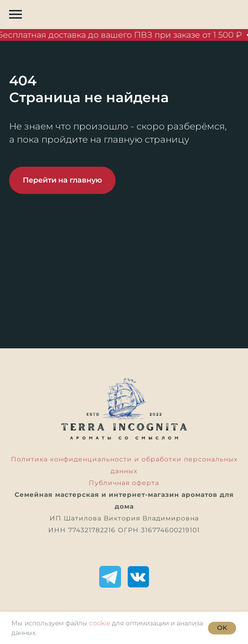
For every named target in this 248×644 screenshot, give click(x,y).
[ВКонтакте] (138, 577)
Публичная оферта (124, 483)
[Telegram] (110, 577)
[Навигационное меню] (15, 15)
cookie (100, 623)
